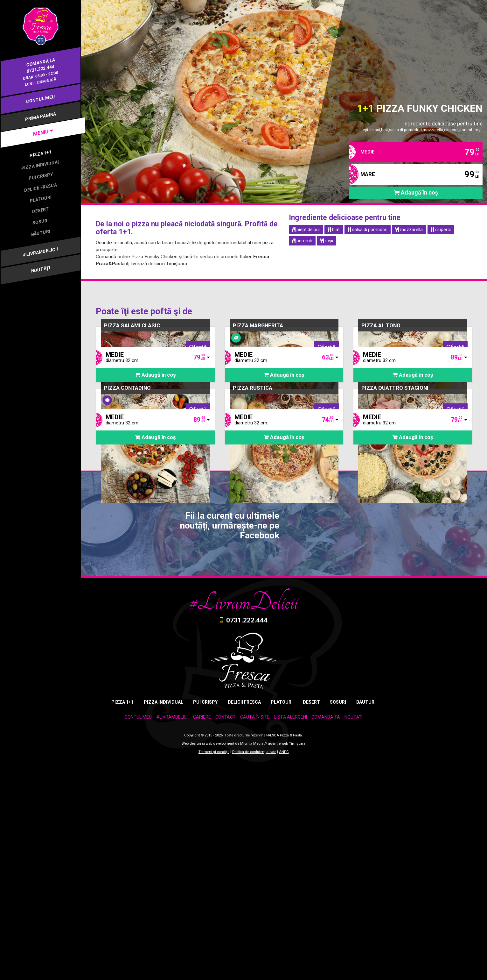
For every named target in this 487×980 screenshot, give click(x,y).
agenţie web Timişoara (287, 961)
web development (220, 961)
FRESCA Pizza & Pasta (284, 953)
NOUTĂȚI (41, 269)
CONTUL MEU (41, 99)
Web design (191, 961)
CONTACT (226, 934)
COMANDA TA (326, 934)
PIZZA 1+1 (41, 153)
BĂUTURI (41, 233)
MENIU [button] (41, 132)
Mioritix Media (252, 961)
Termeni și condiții (214, 970)
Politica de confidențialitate (254, 970)
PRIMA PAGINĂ (41, 116)
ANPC (284, 970)
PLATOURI (41, 199)
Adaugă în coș (416, 194)
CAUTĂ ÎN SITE (255, 934)
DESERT (41, 210)
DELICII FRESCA (40, 188)
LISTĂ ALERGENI (291, 934)
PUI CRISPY (41, 176)
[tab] (41, 133)
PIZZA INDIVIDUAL (41, 165)
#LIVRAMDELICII (40, 252)
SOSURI (40, 221)
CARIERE (202, 934)
